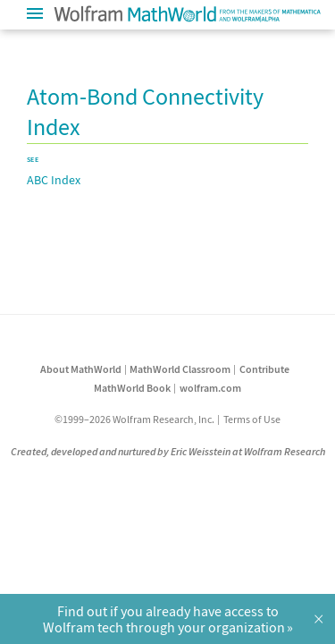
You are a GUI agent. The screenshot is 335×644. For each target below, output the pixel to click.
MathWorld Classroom (180, 369)
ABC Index (54, 180)
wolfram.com (210, 388)
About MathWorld (81, 369)
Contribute (264, 369)
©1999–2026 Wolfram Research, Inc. (134, 419)
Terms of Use (252, 419)
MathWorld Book (132, 388)
